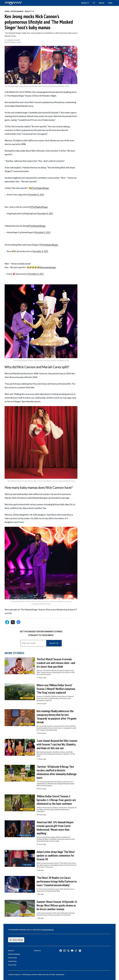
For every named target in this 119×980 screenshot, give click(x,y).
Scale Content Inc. (48, 930)
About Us (11, 951)
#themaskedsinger (48, 267)
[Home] (13, 3)
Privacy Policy (12, 958)
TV (94, 3)
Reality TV (85, 3)
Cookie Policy (12, 961)
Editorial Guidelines (14, 954)
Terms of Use (12, 965)
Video (110, 3)
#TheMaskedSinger (40, 188)
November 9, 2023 (36, 195)
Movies (102, 3)
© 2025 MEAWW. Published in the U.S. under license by (25, 930)
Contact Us (37, 951)
